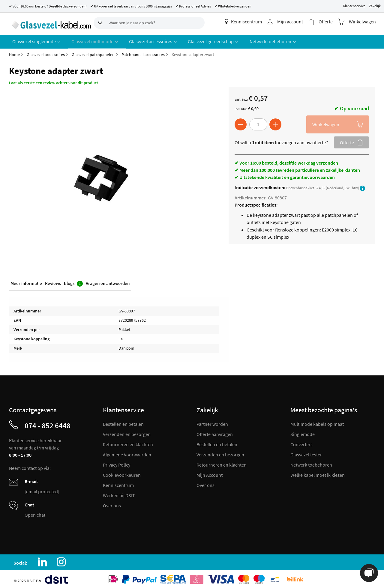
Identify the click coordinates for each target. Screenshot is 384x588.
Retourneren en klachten (128, 442)
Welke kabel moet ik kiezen (318, 473)
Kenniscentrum (247, 22)
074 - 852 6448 (48, 423)
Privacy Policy (117, 462)
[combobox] (149, 23)
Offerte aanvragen (215, 432)
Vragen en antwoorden (108, 281)
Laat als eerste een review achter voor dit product (54, 80)
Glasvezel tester (306, 452)
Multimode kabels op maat (317, 422)
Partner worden (212, 422)
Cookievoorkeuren (122, 473)
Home (14, 52)
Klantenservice (354, 6)
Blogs (73, 282)
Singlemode (303, 432)
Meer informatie (26, 281)
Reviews (53, 281)
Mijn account (294, 22)
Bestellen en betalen (123, 422)
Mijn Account (210, 473)
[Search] (100, 23)
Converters (301, 442)
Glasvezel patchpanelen (93, 52)
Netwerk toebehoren (311, 462)
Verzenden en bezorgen (127, 432)
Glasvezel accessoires (46, 52)
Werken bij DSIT (119, 493)
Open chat (35, 512)
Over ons (112, 503)
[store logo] (49, 22)
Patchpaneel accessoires (143, 52)
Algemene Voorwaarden (127, 452)
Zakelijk (375, 6)
